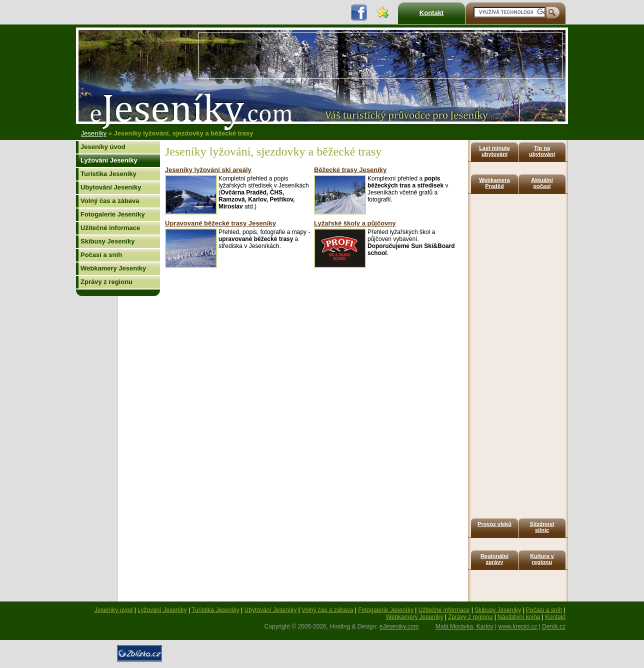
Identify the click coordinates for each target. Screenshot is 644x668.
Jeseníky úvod (103, 147)
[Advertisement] (380, 55)
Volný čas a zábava (110, 201)
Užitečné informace (110, 228)
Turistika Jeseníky (108, 174)
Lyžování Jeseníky (109, 160)
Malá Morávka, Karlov (464, 626)
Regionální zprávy (494, 559)
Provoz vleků (494, 524)
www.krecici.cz (518, 626)
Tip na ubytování (542, 151)
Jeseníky (94, 133)
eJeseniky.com (399, 626)
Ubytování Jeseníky (111, 187)
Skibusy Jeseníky (107, 241)
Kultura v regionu (542, 559)
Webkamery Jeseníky (113, 268)
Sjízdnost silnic (542, 527)
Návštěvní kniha (519, 617)
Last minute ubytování (494, 151)
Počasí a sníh (101, 255)
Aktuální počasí (542, 183)
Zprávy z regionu (106, 282)
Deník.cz (554, 626)
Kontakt (431, 13)
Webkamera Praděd (494, 183)
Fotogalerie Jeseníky (113, 214)
